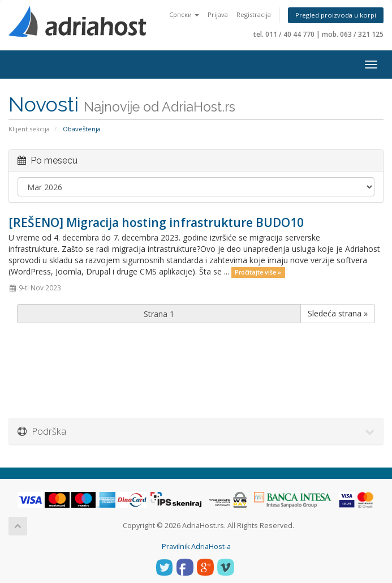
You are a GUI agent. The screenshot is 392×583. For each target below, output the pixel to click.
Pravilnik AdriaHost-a (196, 546)
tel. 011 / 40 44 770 (284, 34)
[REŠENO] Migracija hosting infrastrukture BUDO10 (156, 222)
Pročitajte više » (258, 272)
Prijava (218, 14)
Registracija (254, 14)
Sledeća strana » (338, 313)
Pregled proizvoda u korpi (336, 15)
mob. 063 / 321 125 (353, 34)
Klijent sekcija (29, 129)
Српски (184, 14)
